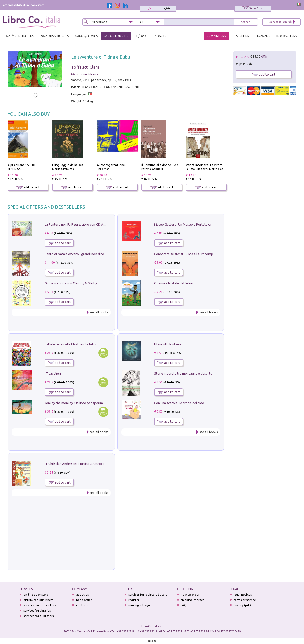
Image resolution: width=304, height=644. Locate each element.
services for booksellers (40, 605)
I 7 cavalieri (53, 373)
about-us (82, 594)
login (149, 8)
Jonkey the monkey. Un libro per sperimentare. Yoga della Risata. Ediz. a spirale (103, 403)
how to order (190, 594)
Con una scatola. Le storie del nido (179, 403)
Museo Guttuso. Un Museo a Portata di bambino (189, 224)
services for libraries (37, 610)
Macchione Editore (85, 74)
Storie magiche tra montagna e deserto (183, 373)
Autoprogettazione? (111, 165)
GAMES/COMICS (86, 36)
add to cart (28, 187)
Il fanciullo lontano (167, 344)
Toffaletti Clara (85, 67)
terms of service (245, 600)
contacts (82, 605)
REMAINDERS (216, 36)
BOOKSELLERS (287, 36)
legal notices (243, 594)
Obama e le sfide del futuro (174, 283)
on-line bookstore (36, 594)
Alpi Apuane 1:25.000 (23, 165)
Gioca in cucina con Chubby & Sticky (71, 283)
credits (152, 641)
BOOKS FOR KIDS (116, 36)
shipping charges (193, 600)
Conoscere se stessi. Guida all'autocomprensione (190, 254)
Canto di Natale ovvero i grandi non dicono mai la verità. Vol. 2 (90, 254)
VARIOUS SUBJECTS (55, 36)
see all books (99, 312)
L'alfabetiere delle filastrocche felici (70, 344)
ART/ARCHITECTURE (20, 36)
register (167, 8)
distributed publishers (38, 600)
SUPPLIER (243, 36)
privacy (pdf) (242, 605)
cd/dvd (140, 36)
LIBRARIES (263, 36)
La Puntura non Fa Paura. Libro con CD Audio (77, 224)
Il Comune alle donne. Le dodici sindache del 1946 (176, 165)
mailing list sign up (141, 605)
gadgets (159, 36)
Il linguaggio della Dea (68, 165)
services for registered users (148, 594)
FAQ (184, 605)
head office (84, 600)
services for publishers (39, 616)
